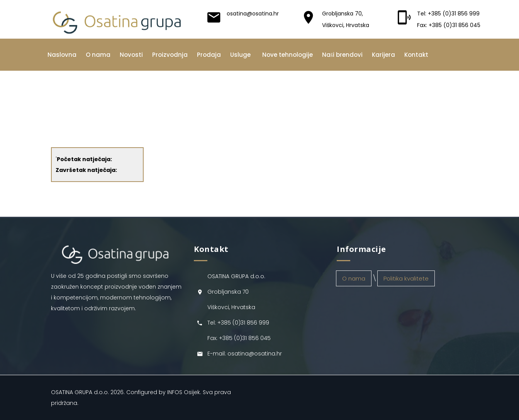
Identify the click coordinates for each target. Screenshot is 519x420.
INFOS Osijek (184, 392)
